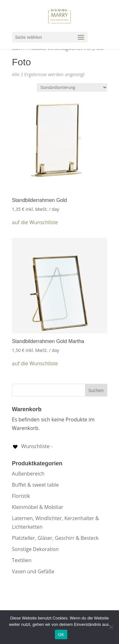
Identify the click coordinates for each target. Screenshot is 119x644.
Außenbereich (28, 474)
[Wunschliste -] (32, 446)
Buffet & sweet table (36, 485)
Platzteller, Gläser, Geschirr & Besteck (55, 538)
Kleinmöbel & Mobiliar (38, 507)
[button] (35, 222)
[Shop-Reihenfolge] (72, 87)
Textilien (22, 560)
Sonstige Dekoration (36, 549)
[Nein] (111, 627)
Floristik (21, 496)
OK (61, 635)
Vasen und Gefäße (33, 571)
